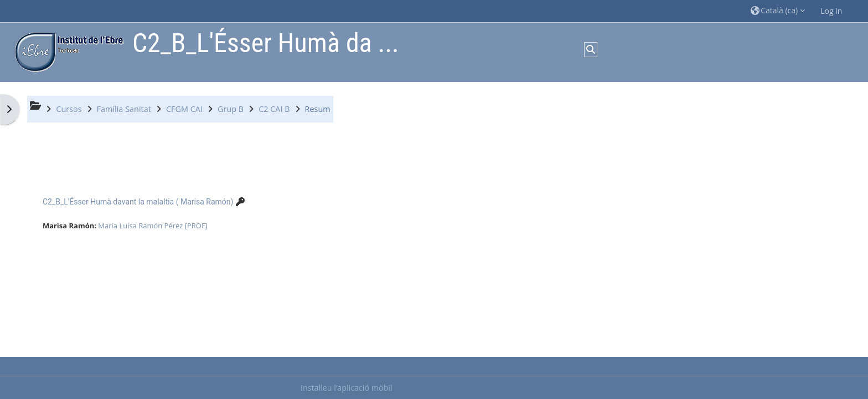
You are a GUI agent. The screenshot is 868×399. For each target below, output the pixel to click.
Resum (318, 109)
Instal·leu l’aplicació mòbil (347, 388)
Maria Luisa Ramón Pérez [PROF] (153, 226)
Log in (831, 11)
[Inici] (66, 51)
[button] (778, 11)
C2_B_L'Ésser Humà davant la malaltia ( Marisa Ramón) (138, 202)
